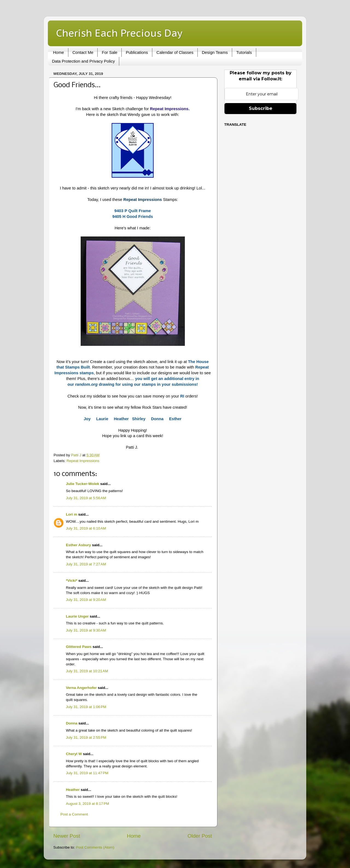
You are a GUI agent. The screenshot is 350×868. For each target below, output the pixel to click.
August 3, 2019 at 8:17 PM (87, 804)
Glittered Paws (79, 647)
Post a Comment (74, 814)
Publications (137, 52)
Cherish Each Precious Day (119, 33)
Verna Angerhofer (81, 688)
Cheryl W (74, 754)
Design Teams (215, 52)
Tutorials (244, 52)
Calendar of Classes (175, 52)
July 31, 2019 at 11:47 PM (87, 773)
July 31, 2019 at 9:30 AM (86, 630)
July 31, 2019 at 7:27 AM (86, 564)
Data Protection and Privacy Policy (83, 61)
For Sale (110, 52)
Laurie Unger (77, 616)
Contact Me (83, 52)
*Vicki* (72, 581)
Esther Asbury (78, 545)
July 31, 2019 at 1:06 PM (86, 707)
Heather (73, 790)
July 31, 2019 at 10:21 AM (87, 671)
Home (59, 52)
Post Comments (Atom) (95, 847)
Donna (72, 723)
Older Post (200, 836)
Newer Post (67, 836)
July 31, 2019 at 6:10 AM (86, 528)
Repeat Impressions (169, 109)
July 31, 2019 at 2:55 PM (86, 737)
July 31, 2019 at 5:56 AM (86, 498)
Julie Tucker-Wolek (83, 484)
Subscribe (261, 108)
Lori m (72, 514)
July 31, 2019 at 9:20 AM (86, 600)
